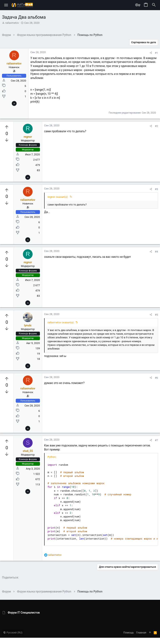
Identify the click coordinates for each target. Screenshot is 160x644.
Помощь (129, 633)
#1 (156, 53)
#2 (156, 126)
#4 (156, 252)
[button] (6, 5)
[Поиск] (154, 5)
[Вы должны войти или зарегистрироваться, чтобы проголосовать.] (7, 127)
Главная (141, 633)
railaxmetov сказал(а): (61, 322)
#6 (156, 378)
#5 (156, 315)
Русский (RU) (13, 633)
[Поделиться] (151, 53)
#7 (156, 440)
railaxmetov (12, 23)
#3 (156, 189)
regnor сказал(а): (58, 197)
